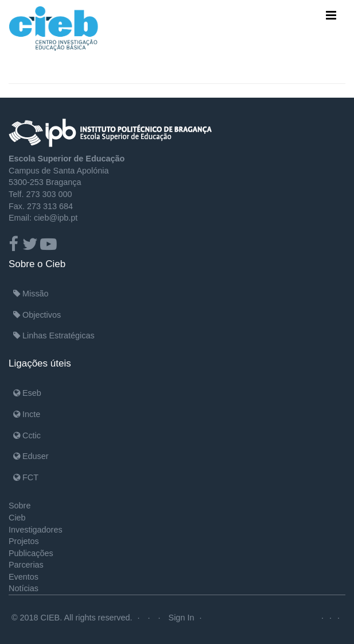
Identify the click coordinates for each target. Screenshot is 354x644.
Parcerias (26, 565)
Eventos (24, 577)
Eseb (27, 393)
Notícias (24, 588)
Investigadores (36, 530)
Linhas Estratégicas (54, 336)
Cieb (17, 518)
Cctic (27, 435)
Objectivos (37, 315)
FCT (26, 477)
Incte (27, 414)
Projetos (24, 541)
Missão (31, 294)
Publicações (31, 553)
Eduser (31, 456)
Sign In (182, 618)
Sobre (20, 506)
